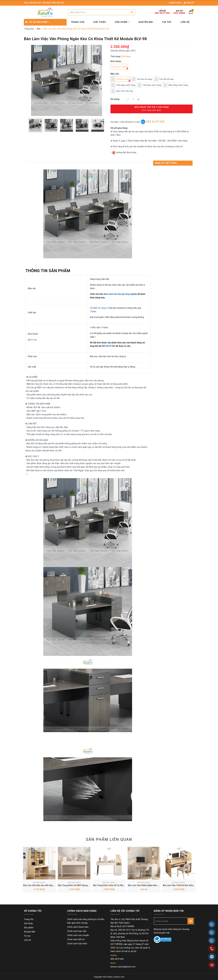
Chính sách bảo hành (77, 944)
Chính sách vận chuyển (78, 935)
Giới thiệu (100, 22)
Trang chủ (78, 22)
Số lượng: (115, 99)
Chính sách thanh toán (78, 927)
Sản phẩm (122, 22)
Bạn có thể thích (166, 163)
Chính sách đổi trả (76, 939)
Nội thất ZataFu (39, 883)
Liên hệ (185, 22)
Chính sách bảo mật (77, 931)
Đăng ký (189, 3)
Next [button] (108, 125)
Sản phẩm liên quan (109, 839)
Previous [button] (25, 125)
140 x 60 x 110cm (120, 67)
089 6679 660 (153, 122)
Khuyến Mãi (146, 22)
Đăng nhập (175, 3)
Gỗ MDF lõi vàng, (98, 308)
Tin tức (167, 22)
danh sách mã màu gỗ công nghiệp (120, 294)
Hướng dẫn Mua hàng (124, 153)
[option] (66, 80)
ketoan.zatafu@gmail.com (123, 967)
